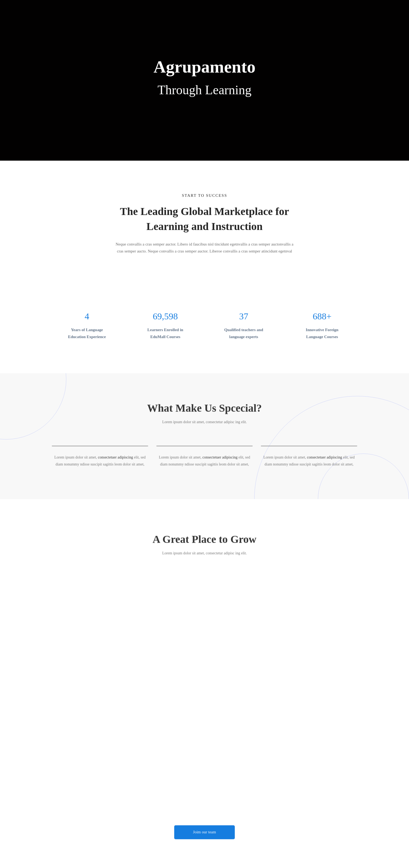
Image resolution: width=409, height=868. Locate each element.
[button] (204, 835)
